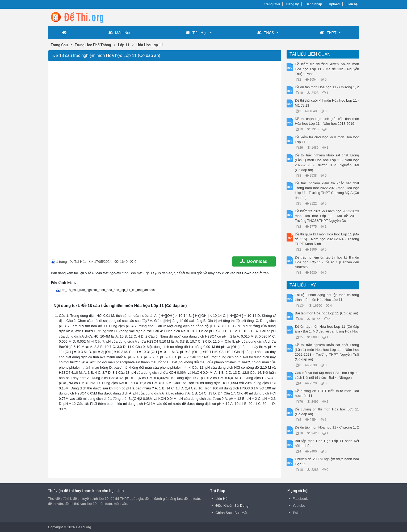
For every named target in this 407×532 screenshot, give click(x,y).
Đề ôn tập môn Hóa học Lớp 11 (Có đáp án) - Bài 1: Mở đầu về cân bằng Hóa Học (327, 329)
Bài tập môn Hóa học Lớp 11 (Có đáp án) (326, 313)
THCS (266, 33)
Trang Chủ (272, 4)
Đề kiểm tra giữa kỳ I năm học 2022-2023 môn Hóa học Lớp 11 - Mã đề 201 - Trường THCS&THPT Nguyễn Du (327, 216)
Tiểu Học (197, 33)
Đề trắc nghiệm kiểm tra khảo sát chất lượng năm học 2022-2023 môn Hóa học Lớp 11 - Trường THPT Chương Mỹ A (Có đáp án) (327, 190)
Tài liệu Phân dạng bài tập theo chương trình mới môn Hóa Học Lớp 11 (327, 297)
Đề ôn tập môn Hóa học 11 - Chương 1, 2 (327, 87)
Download (254, 261)
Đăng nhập (314, 4)
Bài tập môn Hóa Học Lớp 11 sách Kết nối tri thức (327, 443)
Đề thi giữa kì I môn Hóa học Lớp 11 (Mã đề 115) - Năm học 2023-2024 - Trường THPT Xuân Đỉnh (327, 239)
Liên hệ (352, 4)
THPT (328, 33)
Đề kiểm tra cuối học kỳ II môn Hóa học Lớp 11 (327, 140)
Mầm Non (120, 33)
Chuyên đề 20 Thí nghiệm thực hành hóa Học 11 (327, 461)
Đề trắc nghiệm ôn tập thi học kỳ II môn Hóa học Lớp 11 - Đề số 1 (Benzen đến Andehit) (327, 262)
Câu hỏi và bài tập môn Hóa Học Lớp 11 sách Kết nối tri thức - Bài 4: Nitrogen (327, 375)
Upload (334, 4)
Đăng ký (293, 4)
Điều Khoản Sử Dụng (232, 506)
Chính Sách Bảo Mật (232, 513)
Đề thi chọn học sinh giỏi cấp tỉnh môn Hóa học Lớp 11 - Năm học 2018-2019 (327, 121)
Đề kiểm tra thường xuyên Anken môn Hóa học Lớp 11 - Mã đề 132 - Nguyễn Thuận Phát (327, 69)
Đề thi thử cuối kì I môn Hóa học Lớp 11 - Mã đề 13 (327, 103)
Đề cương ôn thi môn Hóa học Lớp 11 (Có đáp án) (327, 412)
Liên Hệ (222, 499)
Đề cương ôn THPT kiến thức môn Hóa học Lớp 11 (327, 393)
